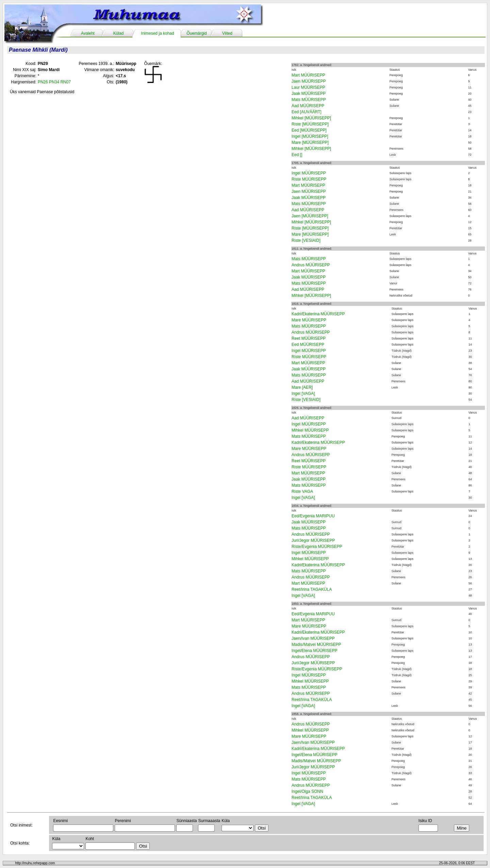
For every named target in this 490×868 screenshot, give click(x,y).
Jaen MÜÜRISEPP (309, 81)
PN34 (54, 82)
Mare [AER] (302, 387)
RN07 (66, 82)
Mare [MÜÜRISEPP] (310, 143)
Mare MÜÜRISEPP (309, 320)
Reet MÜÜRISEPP (309, 338)
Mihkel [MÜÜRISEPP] (311, 118)
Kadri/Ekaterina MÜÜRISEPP (318, 314)
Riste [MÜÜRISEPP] (310, 124)
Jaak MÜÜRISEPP (309, 94)
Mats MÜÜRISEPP (309, 100)
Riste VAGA (302, 491)
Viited (227, 33)
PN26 (43, 82)
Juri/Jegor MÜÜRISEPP (313, 540)
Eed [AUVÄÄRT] (307, 112)
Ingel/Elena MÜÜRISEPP (315, 651)
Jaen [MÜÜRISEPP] (310, 216)
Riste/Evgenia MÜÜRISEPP (317, 547)
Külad (119, 33)
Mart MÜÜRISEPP (308, 75)
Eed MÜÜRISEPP (308, 345)
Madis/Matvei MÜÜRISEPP (316, 645)
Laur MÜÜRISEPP (308, 87)
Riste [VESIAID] (306, 240)
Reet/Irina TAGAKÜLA (312, 589)
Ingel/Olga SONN (307, 791)
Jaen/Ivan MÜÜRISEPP (313, 638)
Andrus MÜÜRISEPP (311, 265)
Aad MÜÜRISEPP (308, 106)
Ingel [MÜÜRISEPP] (310, 136)
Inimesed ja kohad (157, 33)
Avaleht (88, 33)
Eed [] (297, 155)
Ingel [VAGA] (303, 394)
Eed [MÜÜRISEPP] (309, 130)
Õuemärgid (197, 33)
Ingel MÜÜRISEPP (309, 173)
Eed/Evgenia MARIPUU (313, 516)
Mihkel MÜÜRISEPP (310, 430)
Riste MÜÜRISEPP (309, 179)
